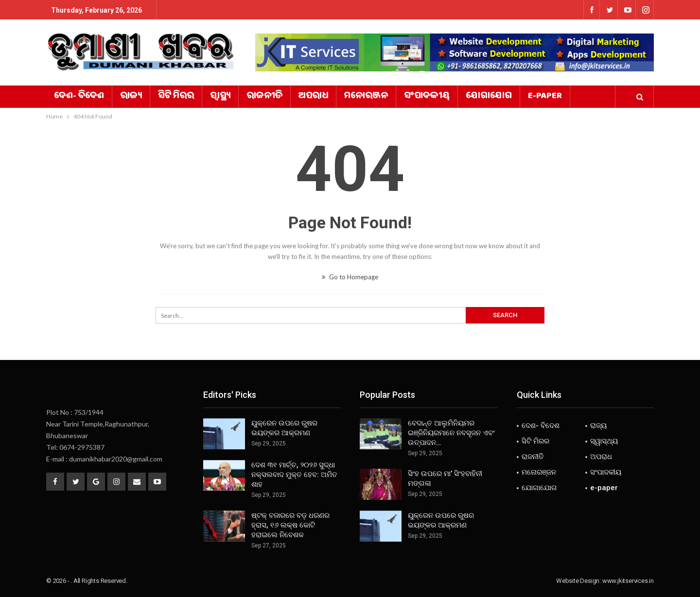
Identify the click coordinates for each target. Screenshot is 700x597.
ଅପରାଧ (313, 97)
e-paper (545, 97)
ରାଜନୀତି (264, 97)
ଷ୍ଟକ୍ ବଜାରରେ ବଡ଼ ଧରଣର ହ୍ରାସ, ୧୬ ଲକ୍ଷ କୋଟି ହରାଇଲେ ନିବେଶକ (290, 525)
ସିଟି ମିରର (176, 97)
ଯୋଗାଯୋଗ (489, 97)
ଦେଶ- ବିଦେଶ (79, 97)
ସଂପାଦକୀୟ (427, 97)
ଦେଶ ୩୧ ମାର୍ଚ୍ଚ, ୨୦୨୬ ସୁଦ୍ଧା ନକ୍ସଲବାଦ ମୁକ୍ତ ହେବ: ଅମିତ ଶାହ (294, 475)
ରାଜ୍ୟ (131, 97)
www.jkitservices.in (628, 581)
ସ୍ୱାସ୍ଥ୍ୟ (220, 97)
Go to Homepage (350, 277)
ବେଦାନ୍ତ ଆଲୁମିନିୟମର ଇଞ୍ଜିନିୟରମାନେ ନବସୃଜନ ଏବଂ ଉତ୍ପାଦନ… (451, 433)
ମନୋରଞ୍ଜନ (366, 97)
